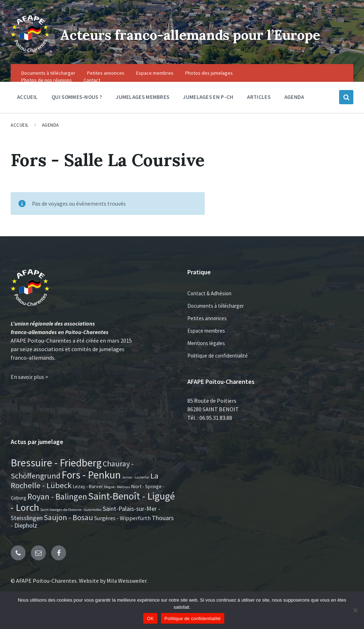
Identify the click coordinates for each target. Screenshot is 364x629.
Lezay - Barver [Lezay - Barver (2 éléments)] (88, 498)
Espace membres (206, 343)
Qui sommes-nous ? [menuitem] (77, 109)
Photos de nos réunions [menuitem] (47, 92)
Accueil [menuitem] (27, 109)
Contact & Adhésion (209, 305)
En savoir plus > (30, 389)
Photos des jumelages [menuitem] (209, 85)
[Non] (355, 610)
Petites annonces (207, 330)
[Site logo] (28, 54)
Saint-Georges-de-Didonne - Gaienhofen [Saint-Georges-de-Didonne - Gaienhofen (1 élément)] (71, 521)
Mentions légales (206, 355)
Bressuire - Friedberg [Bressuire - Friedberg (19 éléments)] (56, 475)
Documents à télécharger (216, 318)
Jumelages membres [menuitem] (143, 109)
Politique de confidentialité (218, 368)
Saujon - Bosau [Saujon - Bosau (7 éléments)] (68, 529)
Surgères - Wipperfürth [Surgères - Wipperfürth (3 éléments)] (122, 530)
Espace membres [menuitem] (155, 85)
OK (150, 619)
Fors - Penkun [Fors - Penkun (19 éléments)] (91, 487)
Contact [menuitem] (92, 92)
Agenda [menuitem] (294, 109)
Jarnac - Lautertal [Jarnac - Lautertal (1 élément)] (136, 489)
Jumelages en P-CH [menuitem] (208, 109)
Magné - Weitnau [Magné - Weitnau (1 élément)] (117, 499)
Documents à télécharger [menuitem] (48, 85)
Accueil (20, 137)
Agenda (50, 137)
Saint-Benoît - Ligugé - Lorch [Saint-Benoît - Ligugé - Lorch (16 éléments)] (93, 513)
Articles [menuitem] (259, 109)
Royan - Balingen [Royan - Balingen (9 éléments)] (57, 508)
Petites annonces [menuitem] (106, 85)
